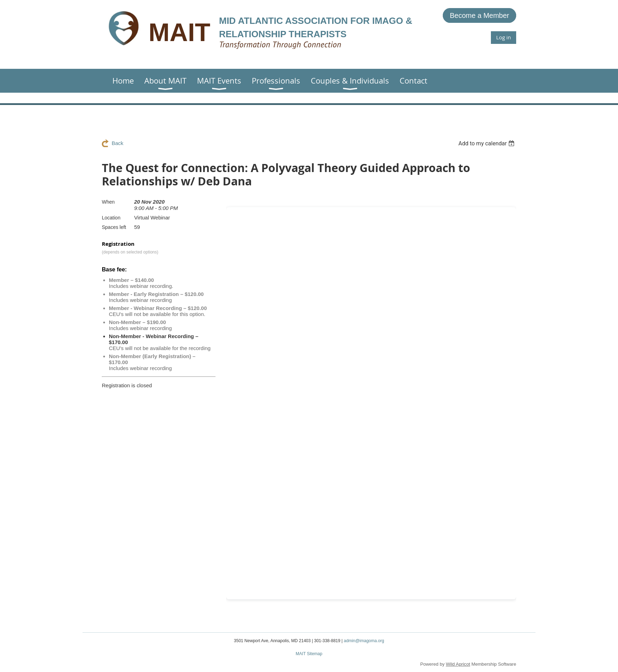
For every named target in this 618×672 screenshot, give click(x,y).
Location (111, 218)
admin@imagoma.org (364, 641)
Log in (504, 37)
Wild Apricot (458, 664)
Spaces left (114, 227)
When (108, 202)
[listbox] (487, 143)
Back (117, 143)
